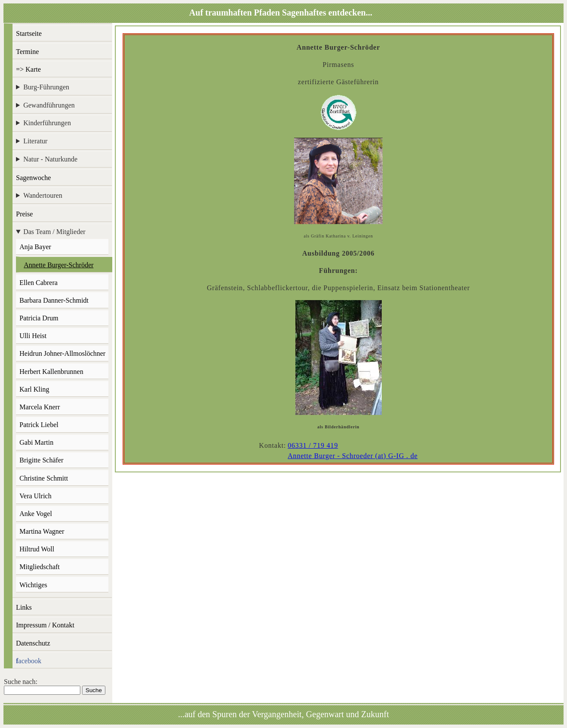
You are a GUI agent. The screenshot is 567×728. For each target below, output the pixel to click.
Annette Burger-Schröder (59, 265)
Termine (27, 52)
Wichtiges (33, 585)
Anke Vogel (36, 514)
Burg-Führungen (46, 87)
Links (24, 607)
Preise (24, 214)
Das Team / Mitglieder (54, 232)
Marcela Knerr (40, 407)
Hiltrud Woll (37, 549)
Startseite (29, 33)
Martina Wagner (42, 531)
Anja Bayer (35, 247)
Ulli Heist (33, 336)
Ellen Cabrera (38, 283)
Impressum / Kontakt (45, 625)
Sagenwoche (33, 178)
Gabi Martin (36, 442)
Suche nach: (21, 682)
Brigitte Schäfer (41, 460)
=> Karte (29, 69)
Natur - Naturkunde (50, 159)
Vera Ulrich (35, 496)
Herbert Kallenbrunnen (51, 372)
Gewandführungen (49, 105)
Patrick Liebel (39, 425)
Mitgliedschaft (40, 567)
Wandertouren (43, 195)
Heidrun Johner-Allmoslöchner (62, 353)
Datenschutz (33, 643)
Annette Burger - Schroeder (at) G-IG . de (353, 456)
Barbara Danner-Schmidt (54, 300)
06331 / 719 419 (313, 445)
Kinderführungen (47, 123)
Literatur (35, 141)
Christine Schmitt (44, 478)
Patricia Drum (39, 318)
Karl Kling (34, 389)
